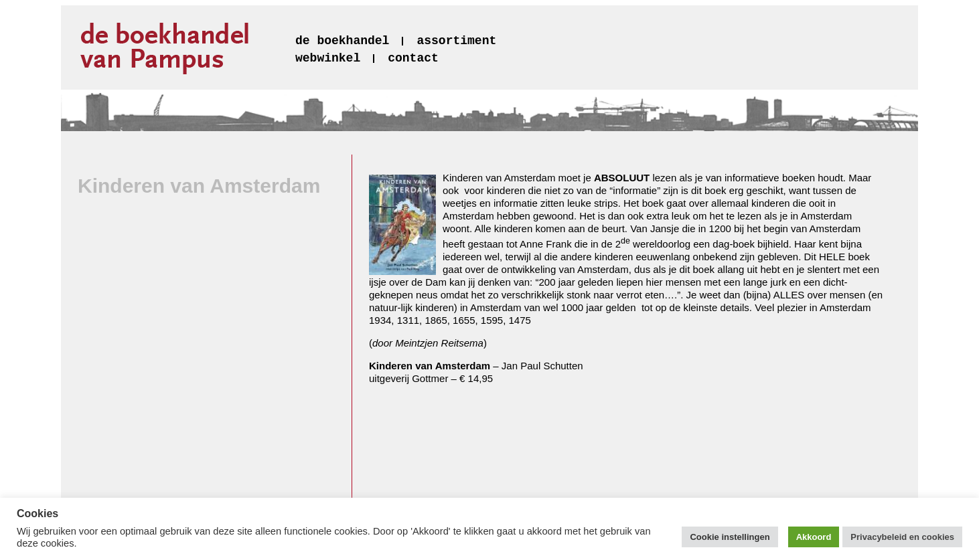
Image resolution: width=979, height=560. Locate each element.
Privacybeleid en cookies (902, 537)
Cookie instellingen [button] (730, 537)
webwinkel (328, 58)
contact (413, 58)
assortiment (456, 41)
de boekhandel (342, 41)
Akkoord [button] (814, 537)
